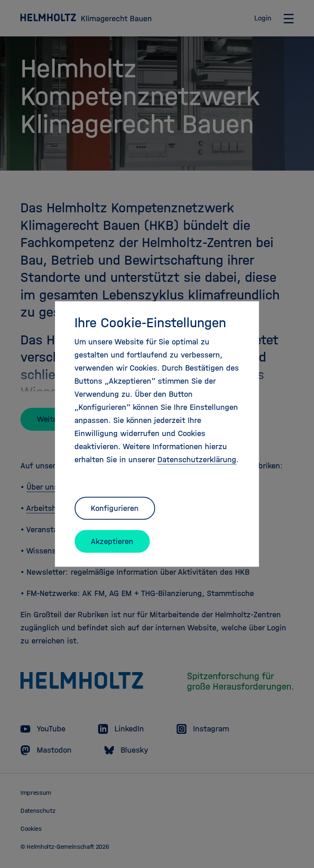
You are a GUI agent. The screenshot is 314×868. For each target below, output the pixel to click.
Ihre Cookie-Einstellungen (150, 323)
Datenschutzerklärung (197, 460)
